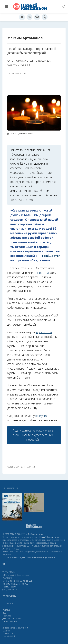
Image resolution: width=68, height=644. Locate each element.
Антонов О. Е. (27, 581)
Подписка (7, 616)
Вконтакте (16, 619)
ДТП (23, 467)
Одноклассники (10, 622)
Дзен (5, 619)
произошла (44, 332)
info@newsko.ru (9, 596)
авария (31, 467)
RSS (4, 613)
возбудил (42, 416)
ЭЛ (11, 549)
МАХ (9, 619)
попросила (41, 273)
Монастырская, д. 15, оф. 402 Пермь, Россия (15, 585)
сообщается (51, 256)
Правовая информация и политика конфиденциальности (29, 558)
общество (13, 467)
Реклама (6, 610)
